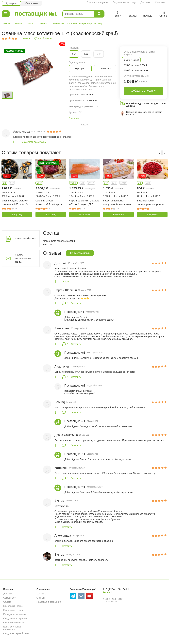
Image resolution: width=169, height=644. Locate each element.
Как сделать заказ (13, 606)
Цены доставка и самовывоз (12, 628)
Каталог (19, 23)
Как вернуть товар (13, 610)
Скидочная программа (15, 618)
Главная (6, 23)
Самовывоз (161, 2)
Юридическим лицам (15, 614)
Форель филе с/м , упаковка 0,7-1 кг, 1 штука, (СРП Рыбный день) (84, 203)
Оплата (7, 602)
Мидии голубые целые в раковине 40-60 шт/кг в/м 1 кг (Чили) (16, 203)
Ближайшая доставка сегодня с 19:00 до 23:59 (146, 105)
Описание (74, 118)
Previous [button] (159, 153)
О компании (43, 589)
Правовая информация (49, 602)
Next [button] (165, 153)
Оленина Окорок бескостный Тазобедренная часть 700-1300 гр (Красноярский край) (50, 203)
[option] (34, 68)
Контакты (41, 594)
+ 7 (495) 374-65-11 (116, 589)
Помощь (8, 589)
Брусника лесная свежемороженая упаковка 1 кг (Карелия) (151, 203)
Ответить (67, 282)
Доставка (146, 2)
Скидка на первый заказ (16, 633)
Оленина (42, 23)
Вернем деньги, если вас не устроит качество (144, 113)
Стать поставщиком (97, 2)
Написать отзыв (80, 253)
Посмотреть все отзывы (33, 142)
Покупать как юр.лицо (124, 2)
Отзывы (41, 598)
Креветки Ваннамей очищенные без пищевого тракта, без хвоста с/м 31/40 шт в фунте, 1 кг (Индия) (118, 203)
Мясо (30, 23)
